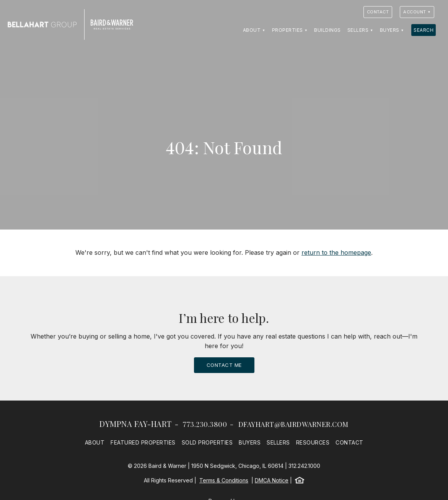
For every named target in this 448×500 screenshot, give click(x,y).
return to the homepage (336, 252)
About (252, 30)
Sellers (358, 30)
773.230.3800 (205, 424)
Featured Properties (143, 442)
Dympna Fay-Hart (136, 424)
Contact (378, 12)
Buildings (327, 30)
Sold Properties (207, 442)
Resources (313, 442)
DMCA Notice (272, 480)
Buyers (390, 30)
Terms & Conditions (224, 480)
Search (424, 30)
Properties (288, 30)
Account (415, 12)
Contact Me (224, 365)
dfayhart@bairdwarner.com (293, 424)
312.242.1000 (304, 466)
